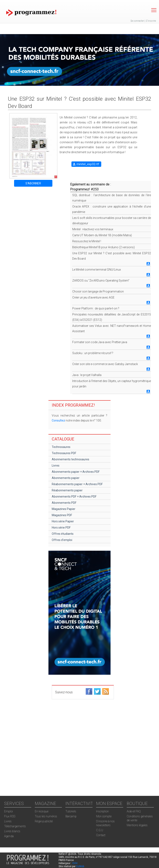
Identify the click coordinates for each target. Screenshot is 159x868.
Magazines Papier (64, 509)
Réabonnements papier (67, 490)
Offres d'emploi (62, 540)
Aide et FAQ (134, 811)
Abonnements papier (66, 478)
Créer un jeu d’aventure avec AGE (93, 297)
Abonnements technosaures (70, 459)
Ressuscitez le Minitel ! (87, 241)
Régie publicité (44, 821)
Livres (56, 466)
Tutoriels (71, 811)
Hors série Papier (63, 521)
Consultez (58, 420)
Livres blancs (12, 831)
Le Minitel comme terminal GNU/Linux (97, 270)
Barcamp (71, 816)
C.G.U (100, 830)
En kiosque (42, 811)
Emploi (8, 811)
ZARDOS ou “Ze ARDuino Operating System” (101, 281)
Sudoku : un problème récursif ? (93, 353)
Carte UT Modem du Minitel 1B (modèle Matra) (102, 235)
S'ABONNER (33, 183)
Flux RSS (10, 816)
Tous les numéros (46, 816)
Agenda (9, 836)
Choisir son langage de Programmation (98, 291)
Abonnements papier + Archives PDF (76, 472)
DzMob (80, 866)
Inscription (102, 811)
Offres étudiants (63, 534)
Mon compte (104, 816)
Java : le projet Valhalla (87, 375)
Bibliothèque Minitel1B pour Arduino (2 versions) (104, 247)
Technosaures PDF (64, 453)
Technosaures (61, 447)
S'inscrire (151, 21)
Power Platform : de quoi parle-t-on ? (96, 308)
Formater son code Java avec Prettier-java (100, 342)
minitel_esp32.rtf (88, 164)
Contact (101, 835)
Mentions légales (137, 825)
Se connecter (137, 21)
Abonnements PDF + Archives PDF (74, 497)
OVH (75, 863)
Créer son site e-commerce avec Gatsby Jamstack (105, 364)
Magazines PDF (62, 515)
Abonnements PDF (64, 503)
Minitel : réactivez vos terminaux (93, 229)
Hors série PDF (61, 528)
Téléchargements (15, 826)
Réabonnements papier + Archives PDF (77, 484)
